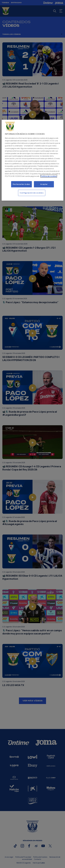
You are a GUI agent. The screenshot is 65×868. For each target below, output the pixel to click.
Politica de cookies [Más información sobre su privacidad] (49, 176)
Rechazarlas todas (21, 184)
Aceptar (44, 184)
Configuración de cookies (32, 193)
